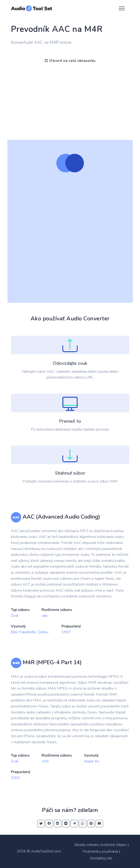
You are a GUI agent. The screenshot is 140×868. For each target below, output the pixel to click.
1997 (66, 632)
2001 (16, 778)
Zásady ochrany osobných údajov (100, 845)
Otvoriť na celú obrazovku (70, 61)
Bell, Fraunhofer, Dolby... (30, 632)
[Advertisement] (70, 100)
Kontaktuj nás (101, 858)
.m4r (45, 761)
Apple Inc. (92, 761)
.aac (45, 616)
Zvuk (15, 616)
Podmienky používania (100, 851)
